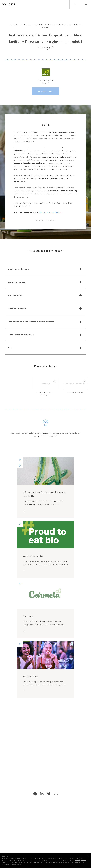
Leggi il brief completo (45, 222)
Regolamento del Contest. (50, 213)
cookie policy (81, 860)
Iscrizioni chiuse (46, 91)
